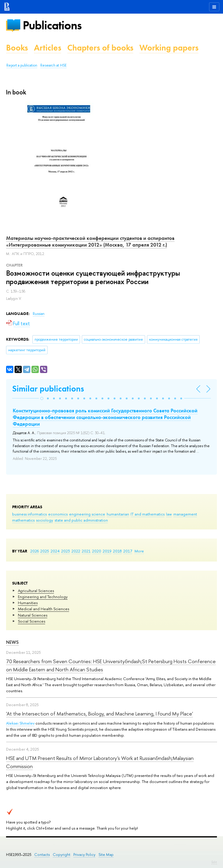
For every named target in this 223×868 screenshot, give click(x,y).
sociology (45, 520)
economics (58, 514)
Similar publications (48, 389)
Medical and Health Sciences (43, 609)
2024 (55, 551)
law (169, 514)
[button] (42, 398)
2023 (66, 551)
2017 (128, 551)
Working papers (169, 48)
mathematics (23, 520)
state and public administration (81, 520)
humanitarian (118, 514)
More (139, 551)
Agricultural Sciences (36, 591)
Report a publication (22, 65)
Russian (39, 314)
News (12, 642)
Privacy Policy (84, 855)
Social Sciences (32, 621)
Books (17, 48)
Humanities (28, 603)
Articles (48, 48)
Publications (52, 25)
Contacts (42, 855)
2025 (45, 551)
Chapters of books (100, 48)
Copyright (62, 855)
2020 (97, 551)
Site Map (106, 855)
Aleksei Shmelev (20, 723)
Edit (214, 862)
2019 (107, 551)
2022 (76, 551)
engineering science (87, 514)
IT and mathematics (148, 514)
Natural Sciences (33, 615)
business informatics (29, 514)
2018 (117, 551)
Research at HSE (53, 65)
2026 (35, 551)
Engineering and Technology (43, 597)
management (185, 514)
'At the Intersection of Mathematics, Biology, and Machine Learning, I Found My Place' (100, 714)
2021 (86, 551)
